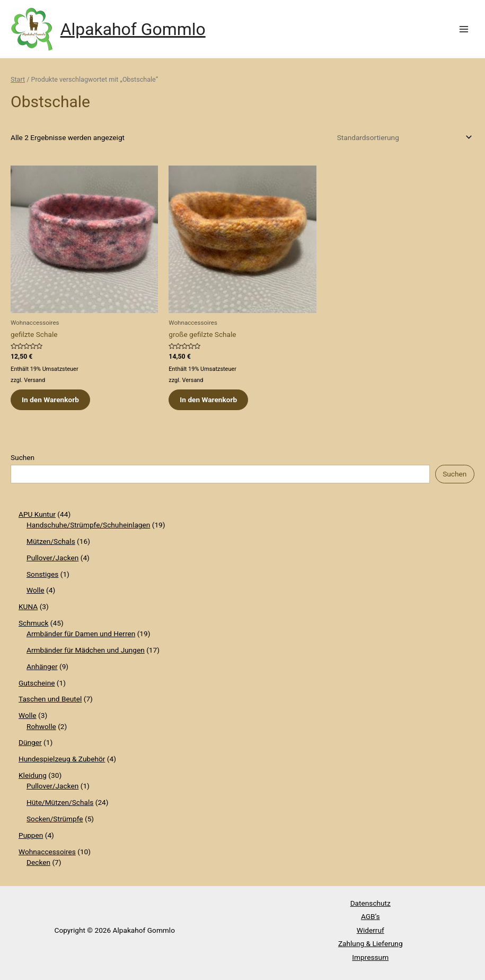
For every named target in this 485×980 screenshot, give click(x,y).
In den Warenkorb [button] (50, 400)
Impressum (370, 957)
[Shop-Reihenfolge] (403, 137)
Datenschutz (371, 903)
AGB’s (371, 916)
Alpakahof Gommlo (133, 29)
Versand (34, 380)
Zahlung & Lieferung (371, 943)
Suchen (23, 457)
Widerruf (371, 930)
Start (18, 79)
